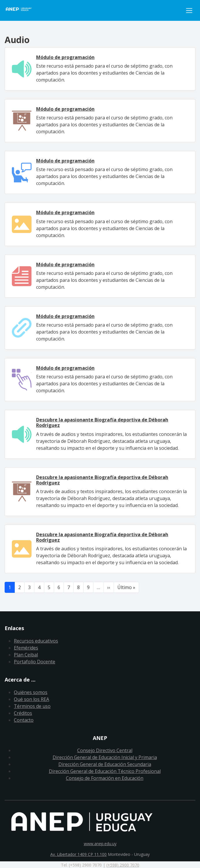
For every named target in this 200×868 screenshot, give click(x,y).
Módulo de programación (65, 57)
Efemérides (26, 648)
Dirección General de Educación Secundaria (105, 764)
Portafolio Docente (35, 662)
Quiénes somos (31, 692)
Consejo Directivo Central (105, 750)
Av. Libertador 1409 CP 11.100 (78, 854)
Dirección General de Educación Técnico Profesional (105, 771)
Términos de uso (32, 706)
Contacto (24, 720)
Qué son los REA (32, 699)
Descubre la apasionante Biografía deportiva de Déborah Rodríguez (102, 422)
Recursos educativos (36, 641)
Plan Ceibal (26, 655)
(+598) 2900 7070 (123, 865)
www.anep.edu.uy (100, 844)
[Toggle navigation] (189, 11)
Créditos (23, 713)
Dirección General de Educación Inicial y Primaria (105, 757)
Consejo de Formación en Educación (105, 778)
